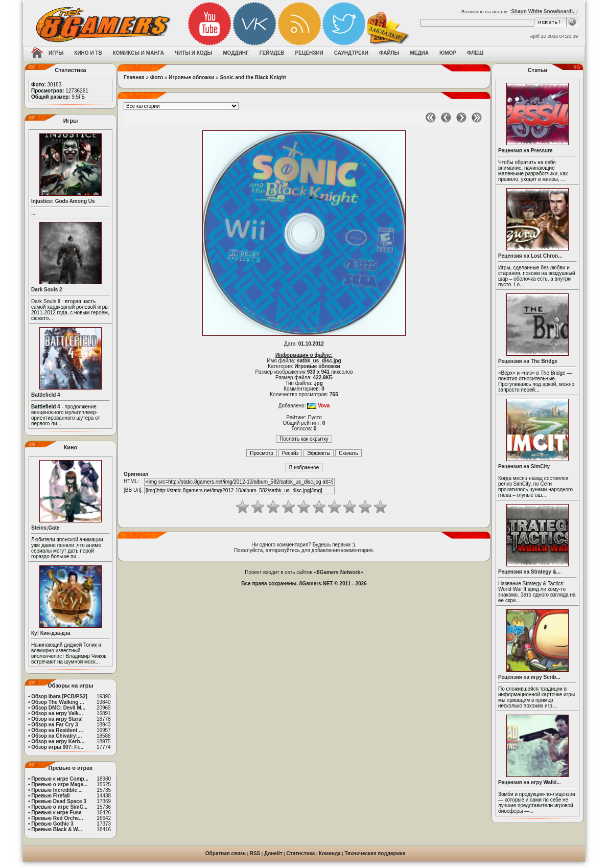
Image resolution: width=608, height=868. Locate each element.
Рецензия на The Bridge (528, 361)
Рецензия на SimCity (524, 466)
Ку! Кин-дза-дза (51, 633)
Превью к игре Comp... (60, 779)
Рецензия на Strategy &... (529, 572)
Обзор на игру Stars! (57, 719)
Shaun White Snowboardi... (544, 12)
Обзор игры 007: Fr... (57, 747)
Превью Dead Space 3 (59, 801)
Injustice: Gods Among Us (63, 201)
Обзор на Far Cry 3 (54, 725)
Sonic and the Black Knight (253, 77)
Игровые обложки (191, 77)
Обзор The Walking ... (57, 702)
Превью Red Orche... (57, 818)
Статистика (301, 853)
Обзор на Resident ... (57, 730)
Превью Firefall (50, 796)
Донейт (273, 853)
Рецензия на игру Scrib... (529, 677)
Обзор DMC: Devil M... (58, 708)
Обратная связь (226, 853)
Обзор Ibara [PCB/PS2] (59, 696)
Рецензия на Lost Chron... (530, 256)
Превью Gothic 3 (52, 824)
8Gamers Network (338, 572)
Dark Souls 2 (47, 290)
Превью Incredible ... (57, 790)
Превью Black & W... (56, 829)
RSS (255, 853)
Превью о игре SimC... (59, 807)
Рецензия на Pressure (525, 151)
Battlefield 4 (46, 395)
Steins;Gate (45, 528)
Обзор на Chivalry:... (56, 736)
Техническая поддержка (375, 853)
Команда (330, 853)
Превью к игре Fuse (56, 813)
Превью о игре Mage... (59, 784)
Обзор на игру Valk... (57, 713)
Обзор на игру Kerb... (58, 741)
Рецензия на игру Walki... (530, 782)
